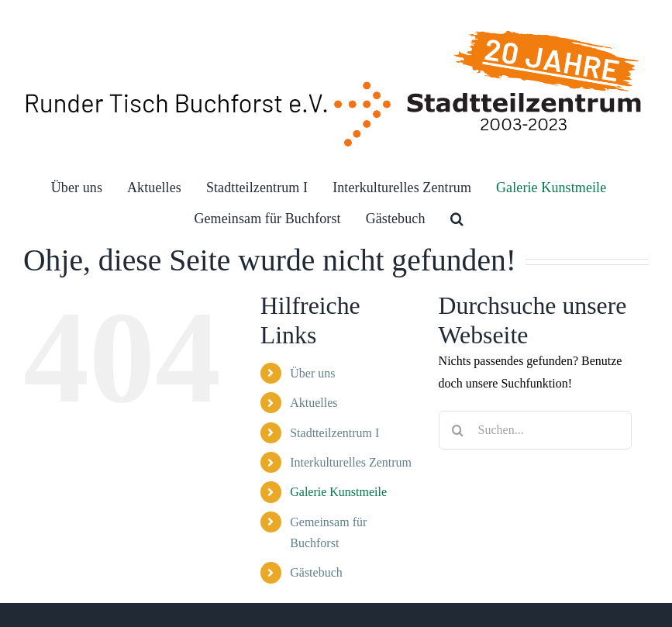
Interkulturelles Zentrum (351, 462)
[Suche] (458, 430)
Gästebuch (316, 572)
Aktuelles (314, 403)
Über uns (312, 373)
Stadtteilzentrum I (334, 433)
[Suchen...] (535, 430)
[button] (457, 219)
